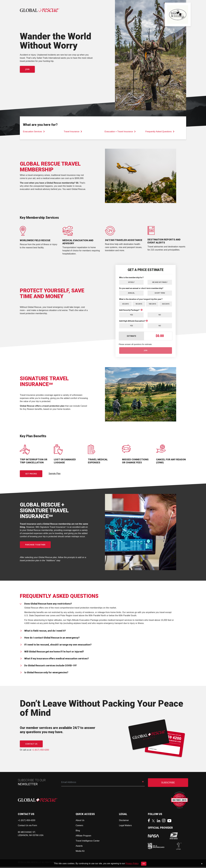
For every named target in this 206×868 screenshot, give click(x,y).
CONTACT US (31, 745)
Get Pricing (31, 475)
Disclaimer (124, 821)
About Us (80, 821)
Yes (131, 315)
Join (27, 69)
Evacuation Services (34, 132)
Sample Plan (55, 475)
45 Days (126, 304)
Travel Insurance (73, 132)
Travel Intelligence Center (88, 842)
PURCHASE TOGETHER (35, 546)
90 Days (139, 304)
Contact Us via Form (27, 826)
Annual (131, 293)
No (160, 315)
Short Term (160, 293)
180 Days (152, 304)
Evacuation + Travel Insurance (120, 132)
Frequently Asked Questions (160, 132)
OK (144, 864)
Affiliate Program (83, 837)
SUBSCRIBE (168, 784)
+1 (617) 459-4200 (40, 751)
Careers (79, 826)
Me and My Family (160, 282)
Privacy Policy (132, 863)
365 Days (166, 304)
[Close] (202, 864)
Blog (78, 832)
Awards (79, 847)
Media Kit (80, 852)
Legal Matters (125, 826)
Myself (131, 282)
